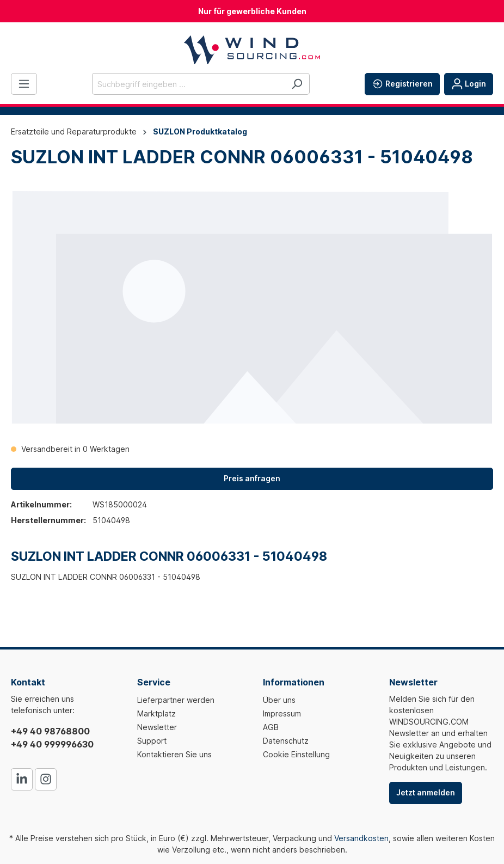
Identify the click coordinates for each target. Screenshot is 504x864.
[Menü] (24, 84)
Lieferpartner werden (176, 700)
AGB (271, 727)
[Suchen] (297, 84)
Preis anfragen (252, 478)
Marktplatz (156, 713)
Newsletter (157, 727)
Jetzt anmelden (426, 792)
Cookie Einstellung (296, 754)
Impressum (282, 713)
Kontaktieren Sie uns (174, 754)
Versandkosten (361, 838)
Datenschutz (286, 741)
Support (152, 741)
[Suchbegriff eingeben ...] (188, 84)
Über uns (279, 700)
